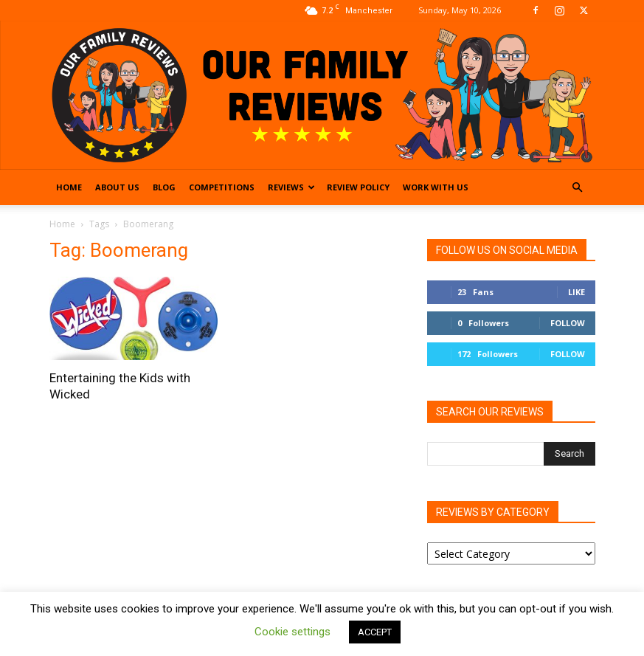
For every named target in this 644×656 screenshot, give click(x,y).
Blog (164, 187)
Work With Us (436, 187)
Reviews (291, 187)
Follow (568, 323)
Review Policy (358, 187)
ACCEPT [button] (375, 632)
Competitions (222, 187)
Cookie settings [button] (292, 632)
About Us (117, 187)
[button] (578, 188)
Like (577, 292)
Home (69, 187)
